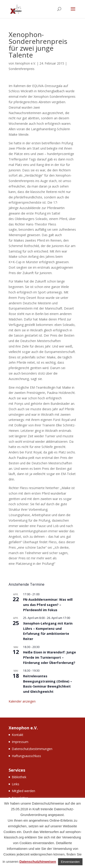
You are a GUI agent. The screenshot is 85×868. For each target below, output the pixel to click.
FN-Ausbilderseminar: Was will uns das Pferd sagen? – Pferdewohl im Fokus (48, 605)
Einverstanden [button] (70, 862)
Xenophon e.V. (25, 63)
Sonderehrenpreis (22, 69)
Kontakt (18, 735)
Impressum (20, 742)
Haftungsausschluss (26, 756)
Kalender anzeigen (22, 701)
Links (16, 784)
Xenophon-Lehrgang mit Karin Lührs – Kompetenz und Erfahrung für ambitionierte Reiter (48, 631)
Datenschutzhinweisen (38, 862)
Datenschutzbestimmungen (32, 749)
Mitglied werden (23, 791)
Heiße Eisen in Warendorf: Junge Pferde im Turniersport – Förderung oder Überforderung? (50, 657)
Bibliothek (19, 777)
